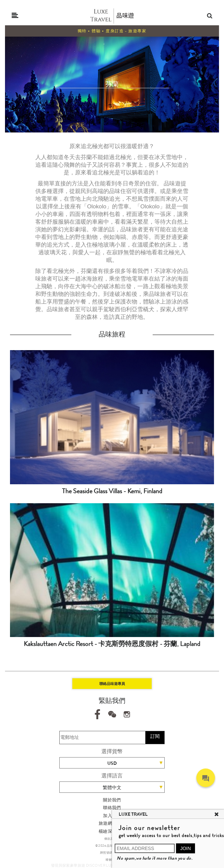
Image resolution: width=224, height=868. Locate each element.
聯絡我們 (112, 808)
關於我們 (112, 800)
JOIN (186, 848)
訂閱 (155, 736)
